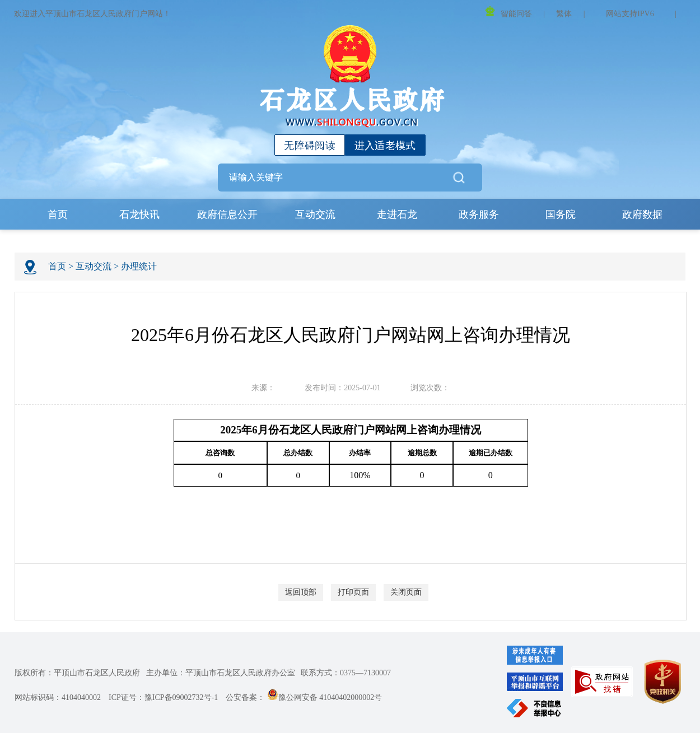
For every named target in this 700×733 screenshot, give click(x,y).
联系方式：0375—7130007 (346, 673)
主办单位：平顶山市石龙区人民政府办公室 (221, 673)
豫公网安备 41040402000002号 (325, 697)
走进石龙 (397, 214)
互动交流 (315, 214)
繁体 (564, 14)
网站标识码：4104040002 (58, 697)
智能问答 (508, 12)
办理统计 (139, 266)
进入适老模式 (385, 146)
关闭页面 (406, 592)
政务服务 (479, 214)
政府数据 (642, 214)
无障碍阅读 (310, 146)
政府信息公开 (227, 214)
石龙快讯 (139, 214)
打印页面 (353, 592)
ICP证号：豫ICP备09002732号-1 (163, 697)
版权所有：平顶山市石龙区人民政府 (77, 673)
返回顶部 (301, 592)
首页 (58, 214)
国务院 (561, 214)
